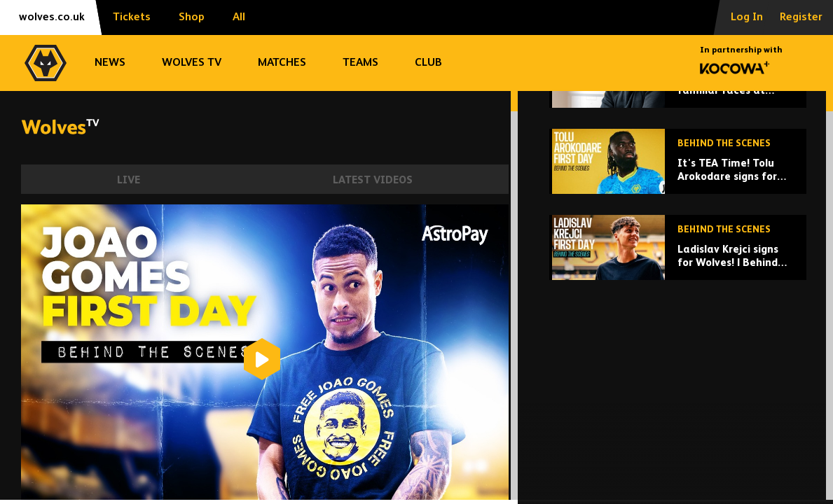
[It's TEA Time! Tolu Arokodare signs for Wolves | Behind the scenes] (678, 271)
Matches (282, 63)
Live (129, 180)
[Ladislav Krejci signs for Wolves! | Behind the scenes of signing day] (678, 357)
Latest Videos (373, 180)
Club (428, 63)
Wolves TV (192, 63)
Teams (360, 63)
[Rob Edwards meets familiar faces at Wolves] (678, 184)
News (110, 63)
